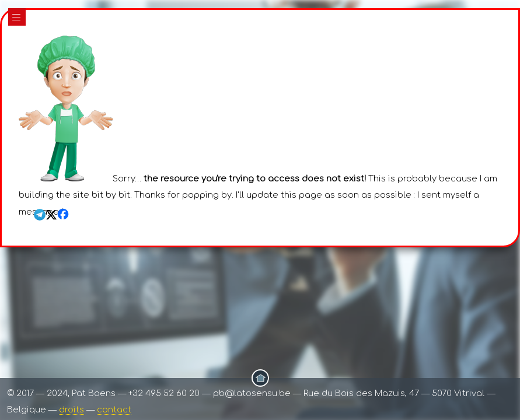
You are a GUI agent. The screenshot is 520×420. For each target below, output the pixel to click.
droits (71, 409)
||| (17, 17)
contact (114, 409)
